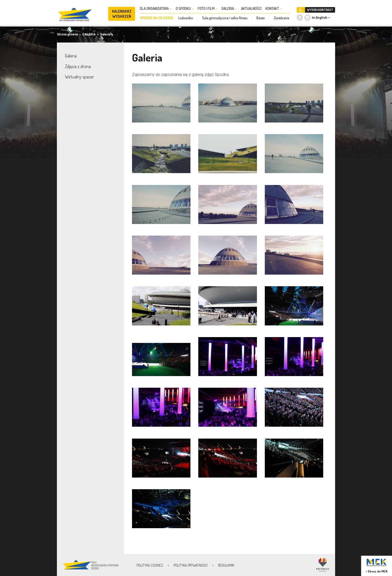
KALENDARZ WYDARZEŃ (122, 14)
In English (320, 18)
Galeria (105, 34)
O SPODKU (185, 8)
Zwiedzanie (281, 18)
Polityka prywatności (191, 565)
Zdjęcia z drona (78, 66)
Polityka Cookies (150, 565)
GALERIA (229, 8)
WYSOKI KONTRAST (320, 10)
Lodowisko (186, 18)
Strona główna (67, 34)
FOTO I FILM (208, 8)
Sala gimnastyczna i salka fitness (225, 18)
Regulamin (226, 565)
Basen (261, 18)
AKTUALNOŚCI (251, 8)
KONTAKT (274, 8)
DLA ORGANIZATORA (156, 8)
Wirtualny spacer (80, 77)
